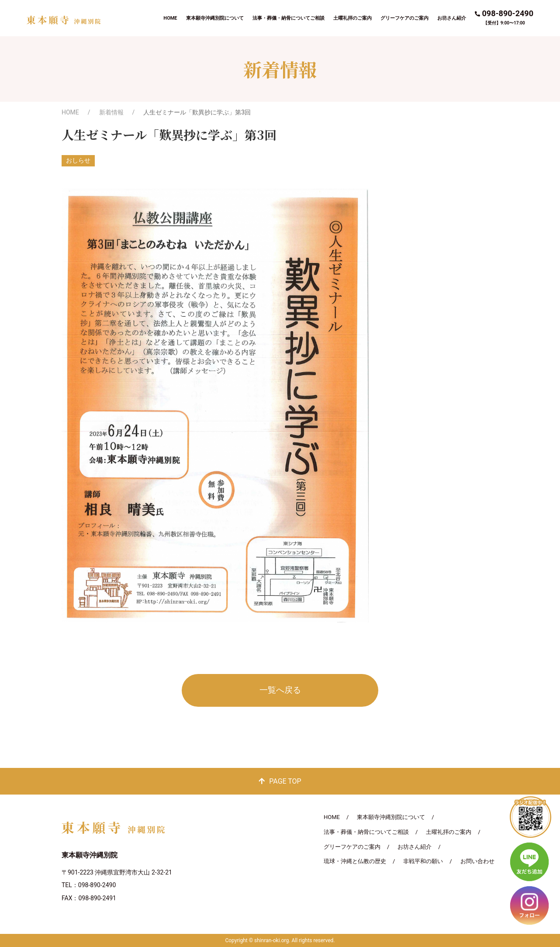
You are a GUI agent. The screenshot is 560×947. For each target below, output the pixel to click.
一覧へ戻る (280, 690)
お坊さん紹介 (452, 18)
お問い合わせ (477, 861)
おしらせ (78, 160)
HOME (170, 18)
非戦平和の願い (423, 861)
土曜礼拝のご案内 (353, 18)
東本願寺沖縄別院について (215, 18)
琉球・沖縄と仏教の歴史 (355, 861)
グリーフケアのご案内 (404, 18)
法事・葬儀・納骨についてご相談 (289, 18)
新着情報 (111, 112)
